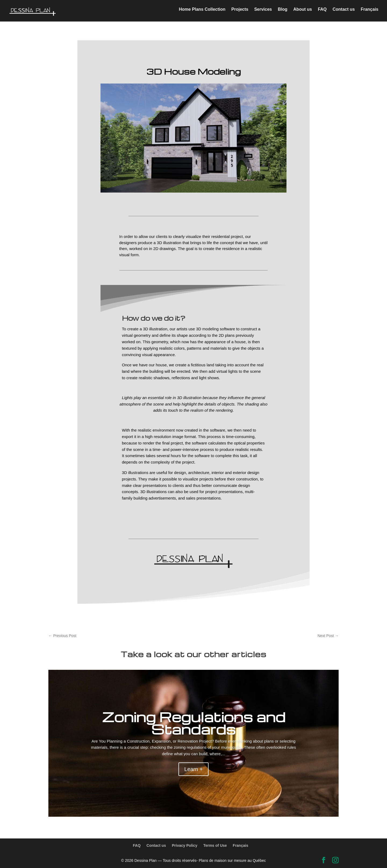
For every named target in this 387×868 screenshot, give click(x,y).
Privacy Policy (184, 845)
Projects (240, 12)
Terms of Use (215, 845)
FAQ (322, 12)
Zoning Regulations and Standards (194, 723)
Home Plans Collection (202, 12)
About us (302, 12)
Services (263, 12)
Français (370, 12)
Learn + (193, 769)
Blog (283, 12)
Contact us (344, 12)
